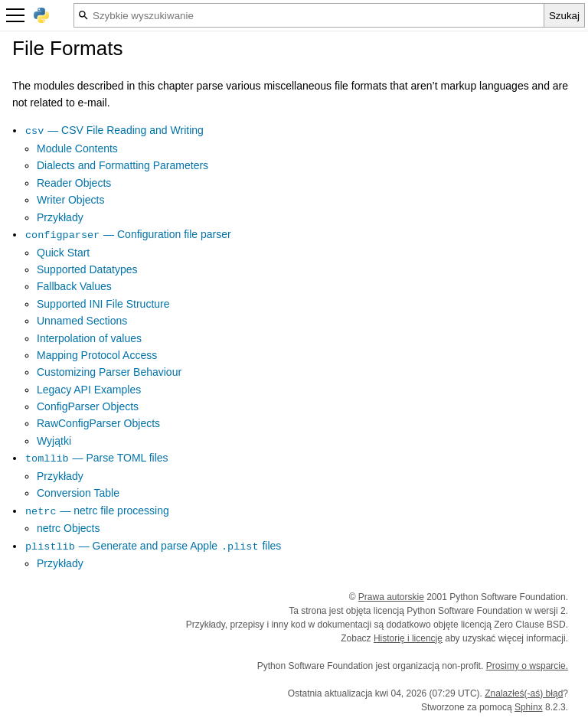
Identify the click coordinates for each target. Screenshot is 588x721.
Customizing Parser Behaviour (109, 372)
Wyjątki (54, 441)
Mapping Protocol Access (97, 355)
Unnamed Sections (82, 321)
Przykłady (60, 217)
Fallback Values (74, 286)
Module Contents (77, 148)
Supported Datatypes (87, 269)
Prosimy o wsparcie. (527, 666)
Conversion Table (78, 493)
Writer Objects (70, 200)
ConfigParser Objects (88, 406)
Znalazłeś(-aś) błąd (524, 693)
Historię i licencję (408, 638)
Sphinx (529, 707)
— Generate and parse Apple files (153, 546)
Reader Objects (74, 183)
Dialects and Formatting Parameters (122, 165)
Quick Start (63, 253)
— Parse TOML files (96, 458)
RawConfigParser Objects (98, 423)
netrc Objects (68, 528)
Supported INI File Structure (103, 304)
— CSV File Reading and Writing (114, 130)
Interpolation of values (89, 338)
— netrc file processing (97, 511)
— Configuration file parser (128, 234)
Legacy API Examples (89, 390)
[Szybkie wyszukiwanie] (309, 15)
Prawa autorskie (391, 597)
